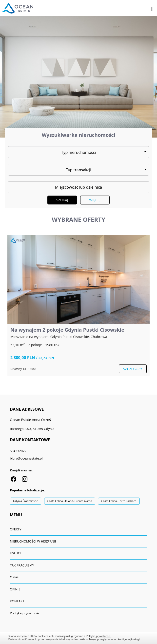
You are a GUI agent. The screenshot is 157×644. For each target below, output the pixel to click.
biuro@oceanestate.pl (26, 458)
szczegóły (133, 369)
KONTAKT (17, 601)
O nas (14, 577)
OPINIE (15, 589)
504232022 (18, 451)
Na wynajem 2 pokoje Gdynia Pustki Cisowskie (67, 330)
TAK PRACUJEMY (22, 565)
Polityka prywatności (25, 613)
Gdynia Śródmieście (26, 501)
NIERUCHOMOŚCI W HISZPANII (33, 541)
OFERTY (16, 529)
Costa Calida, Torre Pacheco (119, 501)
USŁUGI (16, 553)
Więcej (95, 200)
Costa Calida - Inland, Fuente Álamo (70, 501)
